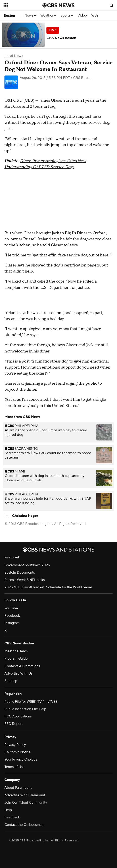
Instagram (12, 623)
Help (8, 810)
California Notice (18, 752)
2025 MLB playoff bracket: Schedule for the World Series (48, 587)
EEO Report (14, 724)
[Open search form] (111, 5)
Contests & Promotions (22, 666)
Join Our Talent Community (26, 803)
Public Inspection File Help (25, 709)
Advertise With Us (18, 673)
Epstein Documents (20, 572)
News (30, 16)
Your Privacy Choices (21, 759)
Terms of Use (15, 767)
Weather (48, 16)
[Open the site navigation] (22, 5)
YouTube (11, 608)
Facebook (12, 616)
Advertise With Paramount (25, 795)
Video (82, 16)
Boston (9, 16)
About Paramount (18, 788)
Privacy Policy (15, 745)
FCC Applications (18, 716)
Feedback (12, 817)
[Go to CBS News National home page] (58, 5)
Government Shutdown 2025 (27, 565)
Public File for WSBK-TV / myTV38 (31, 702)
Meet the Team (16, 651)
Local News (14, 56)
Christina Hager (25, 516)
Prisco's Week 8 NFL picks (25, 580)
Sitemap (11, 681)
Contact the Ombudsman (24, 825)
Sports (67, 16)
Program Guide (16, 658)
